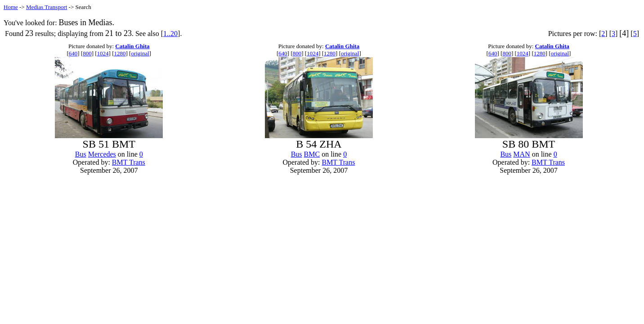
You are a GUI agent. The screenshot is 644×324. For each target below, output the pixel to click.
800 (87, 53)
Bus (81, 154)
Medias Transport (47, 7)
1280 (120, 53)
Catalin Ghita (132, 46)
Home (11, 7)
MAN (521, 154)
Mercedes (102, 154)
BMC (312, 154)
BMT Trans (129, 162)
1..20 (170, 34)
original (140, 53)
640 (73, 53)
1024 (103, 53)
